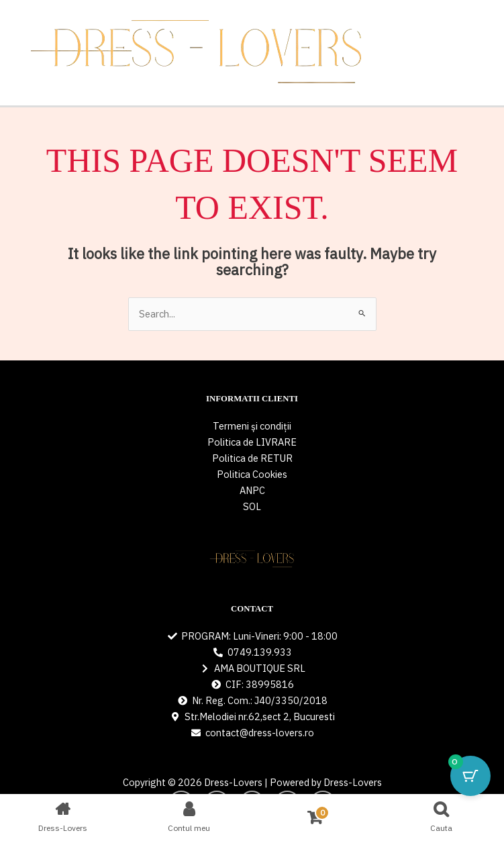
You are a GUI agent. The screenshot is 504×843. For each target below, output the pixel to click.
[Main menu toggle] (490, 53)
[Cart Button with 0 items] (470, 776)
